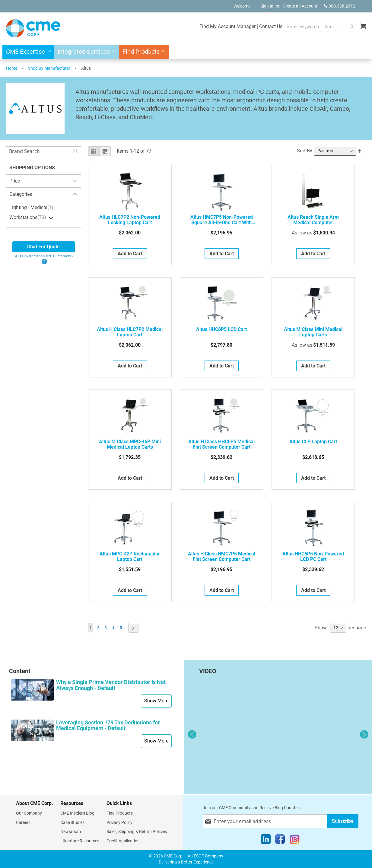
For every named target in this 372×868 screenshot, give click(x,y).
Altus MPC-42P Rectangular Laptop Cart (130, 557)
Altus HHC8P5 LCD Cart (221, 329)
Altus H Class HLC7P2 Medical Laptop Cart (130, 332)
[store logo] (33, 28)
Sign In (267, 6)
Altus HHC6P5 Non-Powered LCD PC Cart (313, 557)
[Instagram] (295, 841)
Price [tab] (15, 181)
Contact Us (258, 26)
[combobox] (313, 27)
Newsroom (71, 831)
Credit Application (123, 841)
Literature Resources (80, 841)
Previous (192, 734)
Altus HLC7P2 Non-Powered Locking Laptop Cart (130, 220)
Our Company (29, 813)
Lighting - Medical (32, 208)
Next (364, 734)
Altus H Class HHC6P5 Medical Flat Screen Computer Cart (221, 444)
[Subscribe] (343, 821)
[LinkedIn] (266, 841)
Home (12, 68)
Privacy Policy (119, 822)
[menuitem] (27, 52)
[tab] (44, 195)
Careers (23, 822)
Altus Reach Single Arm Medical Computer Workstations (313, 220)
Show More (156, 701)
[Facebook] (280, 841)
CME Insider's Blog (77, 813)
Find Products (120, 813)
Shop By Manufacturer (49, 68)
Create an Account (300, 6)
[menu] (186, 52)
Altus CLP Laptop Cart (313, 442)
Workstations (29, 218)
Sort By (305, 151)
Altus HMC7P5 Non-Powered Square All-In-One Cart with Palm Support (222, 220)
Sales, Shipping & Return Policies (137, 831)
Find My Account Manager (214, 26)
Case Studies (72, 822)
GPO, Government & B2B (44, 256)
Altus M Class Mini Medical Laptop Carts (313, 332)
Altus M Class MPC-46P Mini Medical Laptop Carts (130, 444)
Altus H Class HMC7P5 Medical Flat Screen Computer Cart (222, 557)
